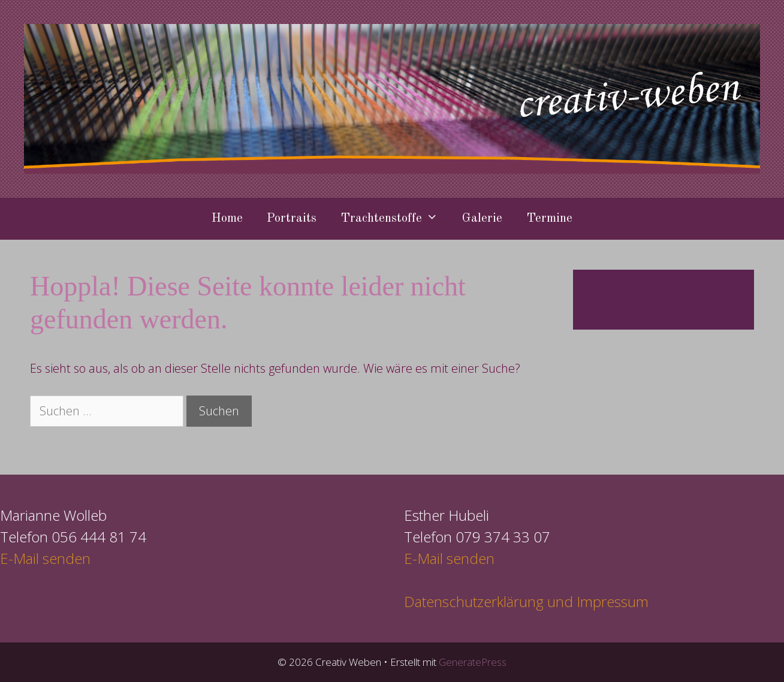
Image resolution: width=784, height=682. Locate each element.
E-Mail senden (45, 558)
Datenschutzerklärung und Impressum (526, 601)
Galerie (482, 218)
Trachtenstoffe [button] (395, 219)
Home (227, 218)
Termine (549, 218)
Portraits (292, 218)
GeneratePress (473, 662)
